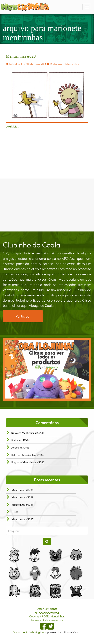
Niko (14, 433)
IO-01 (27, 440)
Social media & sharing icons (30, 632)
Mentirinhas (72, 64)
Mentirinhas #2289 (22, 497)
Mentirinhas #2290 (33, 433)
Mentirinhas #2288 (22, 505)
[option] (47, 369)
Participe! (23, 316)
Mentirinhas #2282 (33, 462)
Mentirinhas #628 (21, 56)
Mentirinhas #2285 (33, 455)
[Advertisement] (47, 205)
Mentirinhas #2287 (22, 519)
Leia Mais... (12, 126)
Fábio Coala (16, 64)
